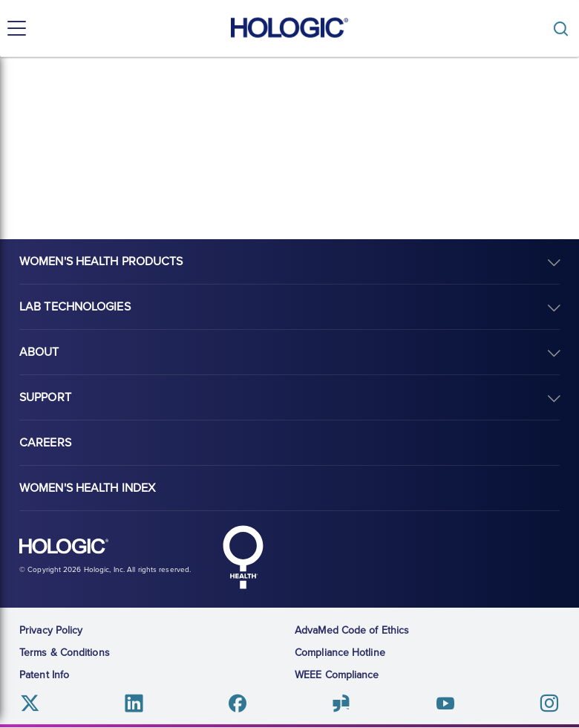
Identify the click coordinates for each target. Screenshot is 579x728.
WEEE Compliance (337, 675)
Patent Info (44, 675)
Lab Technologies (75, 307)
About (39, 352)
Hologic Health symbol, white (243, 557)
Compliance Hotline (340, 653)
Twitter (30, 703)
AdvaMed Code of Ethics (352, 630)
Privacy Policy (51, 630)
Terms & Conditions (65, 653)
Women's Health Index (87, 488)
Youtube (445, 703)
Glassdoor (341, 703)
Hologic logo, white (64, 547)
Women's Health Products (101, 261)
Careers (45, 443)
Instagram (549, 703)
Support (45, 397)
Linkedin (134, 703)
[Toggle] (564, 29)
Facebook (238, 703)
